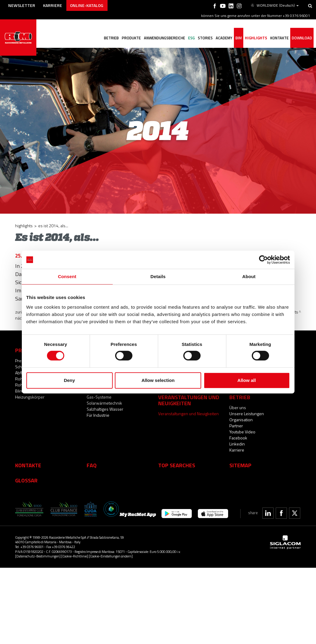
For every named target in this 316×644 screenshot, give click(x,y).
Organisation (241, 420)
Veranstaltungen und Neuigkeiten (188, 414)
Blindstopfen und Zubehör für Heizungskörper (42, 394)
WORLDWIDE (274, 5)
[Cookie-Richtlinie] (75, 556)
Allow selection (158, 380)
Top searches (177, 465)
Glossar (26, 480)
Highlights (256, 38)
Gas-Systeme (99, 397)
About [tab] (249, 276)
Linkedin (237, 444)
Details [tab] (158, 276)
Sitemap (240, 465)
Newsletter (22, 5)
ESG (191, 38)
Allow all (247, 380)
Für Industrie (98, 415)
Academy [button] (224, 38)
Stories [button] (205, 38)
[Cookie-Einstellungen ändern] (111, 556)
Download (302, 38)
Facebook (238, 438)
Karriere (53, 5)
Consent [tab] (67, 276)
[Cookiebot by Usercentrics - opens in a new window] (263, 260)
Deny (70, 380)
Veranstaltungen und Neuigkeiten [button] (189, 400)
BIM (239, 38)
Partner (236, 426)
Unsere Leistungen (247, 414)
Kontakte (28, 465)
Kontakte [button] (279, 38)
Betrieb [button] (111, 38)
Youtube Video (242, 432)
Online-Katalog (87, 5)
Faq (92, 465)
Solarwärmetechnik (104, 403)
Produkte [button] (131, 38)
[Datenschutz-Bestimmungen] (38, 556)
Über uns (238, 407)
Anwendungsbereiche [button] (165, 38)
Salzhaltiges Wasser (105, 409)
